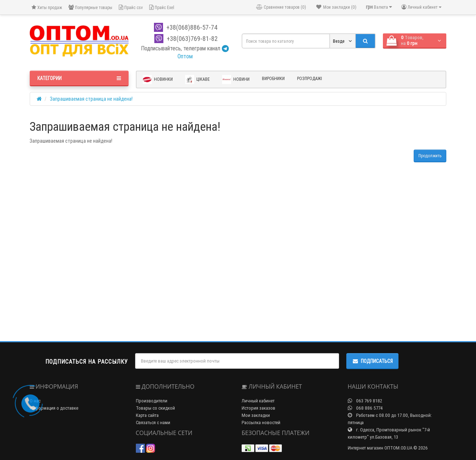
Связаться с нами (153, 423)
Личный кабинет (258, 401)
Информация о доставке (54, 408)
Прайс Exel (162, 7)
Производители (152, 401)
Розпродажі (310, 78)
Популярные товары (90, 7)
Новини (236, 80)
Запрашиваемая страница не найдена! (91, 99)
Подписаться (372, 361)
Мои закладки (256, 415)
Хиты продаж (47, 7)
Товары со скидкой (155, 408)
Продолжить (430, 156)
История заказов (258, 408)
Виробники (273, 78)
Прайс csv (131, 7)
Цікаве (197, 80)
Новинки (158, 80)
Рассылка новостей (261, 423)
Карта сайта (147, 415)
